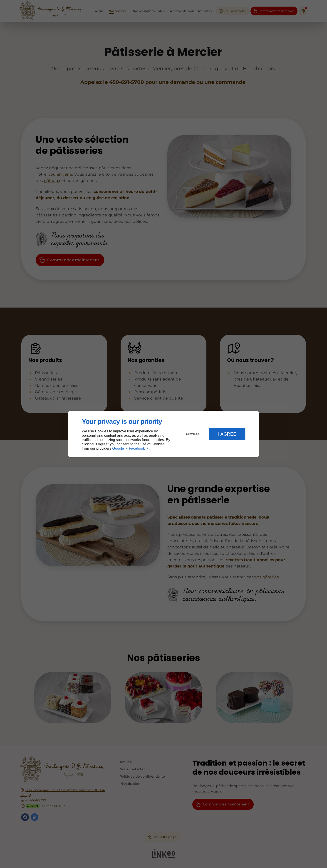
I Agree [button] (227, 434)
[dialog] (163, 434)
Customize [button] (193, 434)
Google (118, 448)
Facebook (137, 448)
